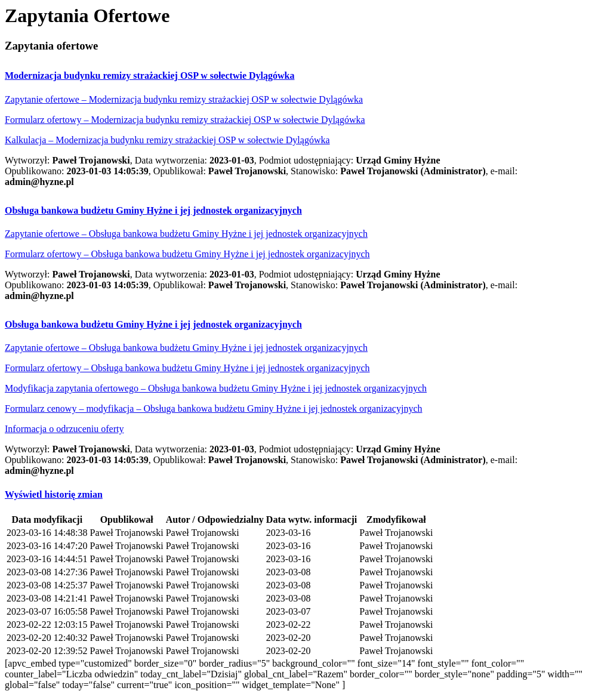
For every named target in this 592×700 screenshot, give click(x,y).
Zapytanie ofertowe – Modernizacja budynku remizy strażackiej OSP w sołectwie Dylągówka (184, 99)
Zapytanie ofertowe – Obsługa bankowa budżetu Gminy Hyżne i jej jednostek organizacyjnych (186, 234)
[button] (149, 75)
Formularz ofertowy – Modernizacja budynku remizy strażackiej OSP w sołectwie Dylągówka (185, 120)
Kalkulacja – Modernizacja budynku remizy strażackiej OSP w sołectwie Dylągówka (167, 140)
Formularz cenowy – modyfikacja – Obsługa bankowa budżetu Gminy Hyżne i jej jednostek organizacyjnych (214, 408)
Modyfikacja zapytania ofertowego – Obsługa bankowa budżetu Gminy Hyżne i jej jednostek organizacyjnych (216, 388)
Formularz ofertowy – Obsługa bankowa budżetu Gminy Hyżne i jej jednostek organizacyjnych (187, 254)
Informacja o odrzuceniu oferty (64, 429)
